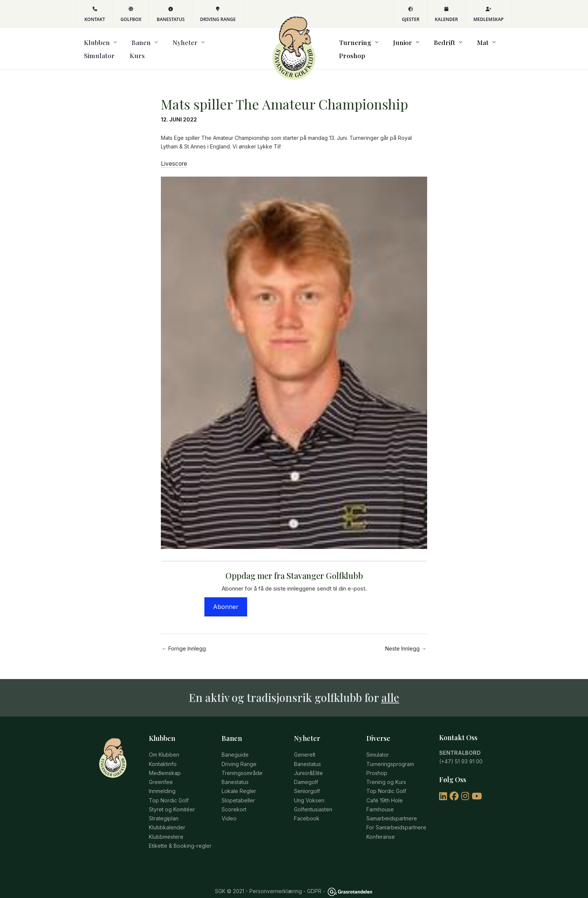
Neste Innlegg (406, 643)
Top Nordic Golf (169, 791)
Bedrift (431, 47)
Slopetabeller (238, 791)
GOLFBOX (131, 15)
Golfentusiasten (313, 799)
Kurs (228, 47)
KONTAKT (95, 15)
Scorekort (234, 799)
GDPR (314, 878)
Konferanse (381, 824)
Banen (124, 47)
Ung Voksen (309, 791)
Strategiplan (164, 807)
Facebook (307, 807)
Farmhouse (380, 799)
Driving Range (218, 15)
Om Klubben (164, 749)
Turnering (356, 47)
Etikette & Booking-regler (180, 833)
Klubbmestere (166, 824)
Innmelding (162, 782)
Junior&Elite (308, 765)
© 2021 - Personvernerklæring (264, 878)
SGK (220, 878)
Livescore (173, 159)
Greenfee (161, 774)
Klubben (89, 47)
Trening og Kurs (386, 774)
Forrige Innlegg (184, 643)
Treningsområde (242, 765)
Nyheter (159, 47)
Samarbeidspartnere (392, 807)
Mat (461, 47)
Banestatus (171, 15)
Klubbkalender (167, 816)
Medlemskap (488, 15)
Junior (396, 47)
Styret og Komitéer (172, 799)
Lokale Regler (239, 782)
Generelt (305, 749)
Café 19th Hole (385, 791)
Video (229, 807)
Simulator (199, 47)
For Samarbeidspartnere (396, 816)
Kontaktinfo (163, 757)
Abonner (226, 601)
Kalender (446, 15)
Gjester (410, 15)
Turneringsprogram (390, 757)
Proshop (495, 47)
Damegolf (306, 774)
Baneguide (235, 749)
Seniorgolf (307, 782)
